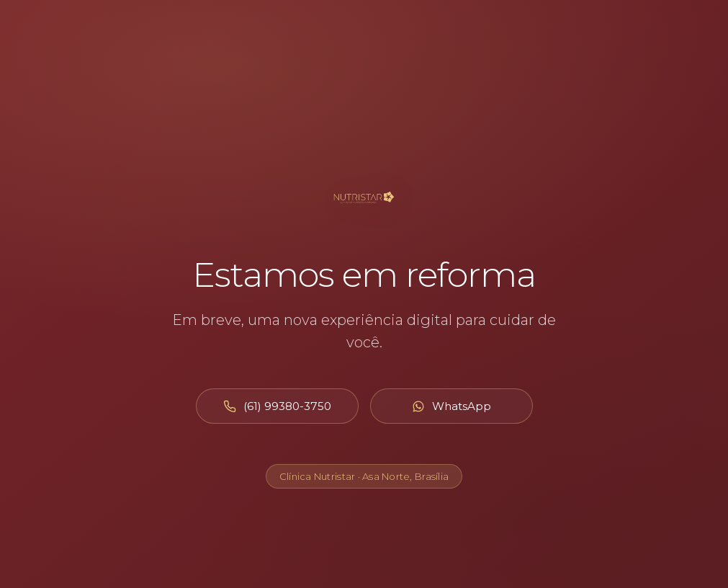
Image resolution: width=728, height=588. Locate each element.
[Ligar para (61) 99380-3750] (277, 406)
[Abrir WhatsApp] (451, 406)
